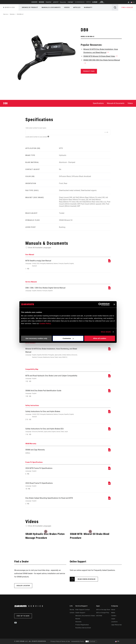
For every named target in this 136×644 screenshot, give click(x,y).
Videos (67, 7)
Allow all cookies (100, 338)
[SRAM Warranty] (109, 451)
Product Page (89, 71)
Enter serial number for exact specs (36, 128)
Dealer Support (80, 613)
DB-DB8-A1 (20, 14)
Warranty (88, 7)
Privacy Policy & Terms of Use (60, 641)
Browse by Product (30, 7)
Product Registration (82, 625)
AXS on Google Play (103, 613)
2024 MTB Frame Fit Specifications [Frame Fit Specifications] (52, 471)
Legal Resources (116, 625)
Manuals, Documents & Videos (85, 616)
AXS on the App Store (103, 610)
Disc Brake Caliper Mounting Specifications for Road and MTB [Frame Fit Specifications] (52, 501)
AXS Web (99, 616)
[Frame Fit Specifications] (109, 469)
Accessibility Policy (78, 641)
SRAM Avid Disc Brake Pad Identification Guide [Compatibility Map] (52, 393)
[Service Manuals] (109, 289)
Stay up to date (23, 616)
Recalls (78, 619)
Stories (72, 610)
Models (12, 14)
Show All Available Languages (40, 248)
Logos (113, 619)
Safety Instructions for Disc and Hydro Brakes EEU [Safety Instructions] (52, 432)
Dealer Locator (23, 586)
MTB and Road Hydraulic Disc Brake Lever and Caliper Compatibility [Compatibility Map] (52, 378)
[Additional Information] (106, 132)
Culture (72, 613)
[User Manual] (109, 262)
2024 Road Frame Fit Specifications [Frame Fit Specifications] (52, 486)
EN (133, 2)
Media (113, 613)
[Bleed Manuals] (109, 350)
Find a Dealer (127, 7)
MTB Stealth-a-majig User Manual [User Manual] (52, 265)
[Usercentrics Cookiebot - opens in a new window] (100, 304)
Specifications (98, 103)
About (113, 610)
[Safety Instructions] (109, 413)
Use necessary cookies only (36, 338)
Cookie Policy (45, 323)
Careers (114, 616)
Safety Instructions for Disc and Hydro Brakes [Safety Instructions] (52, 415)
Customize (68, 338)
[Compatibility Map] (109, 377)
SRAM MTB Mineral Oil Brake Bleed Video (99, 56)
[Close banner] (114, 304)
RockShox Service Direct (83, 628)
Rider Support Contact (83, 610)
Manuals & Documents (51, 7)
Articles (77, 7)
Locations (114, 622)
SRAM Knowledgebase (87, 579)
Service (9, 7)
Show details (106, 332)
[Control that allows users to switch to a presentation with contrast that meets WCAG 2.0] (91, 641)
